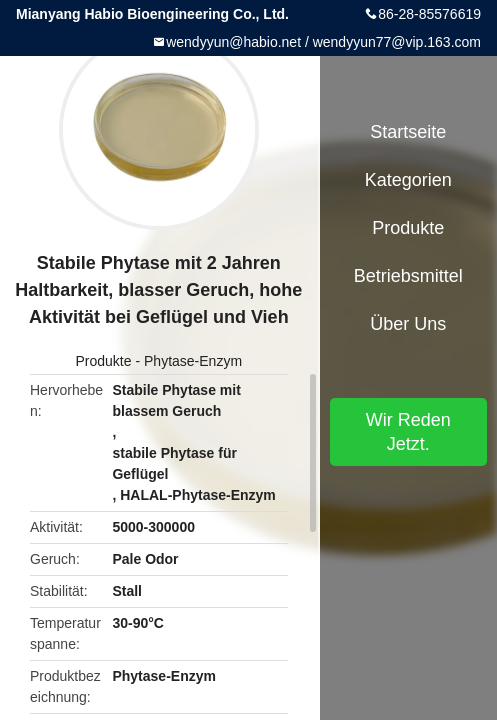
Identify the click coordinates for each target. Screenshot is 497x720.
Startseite (408, 132)
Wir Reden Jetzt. (408, 432)
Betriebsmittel (408, 276)
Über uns (408, 324)
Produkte (104, 361)
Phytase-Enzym (193, 361)
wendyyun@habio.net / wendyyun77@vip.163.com (323, 42)
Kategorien (408, 180)
